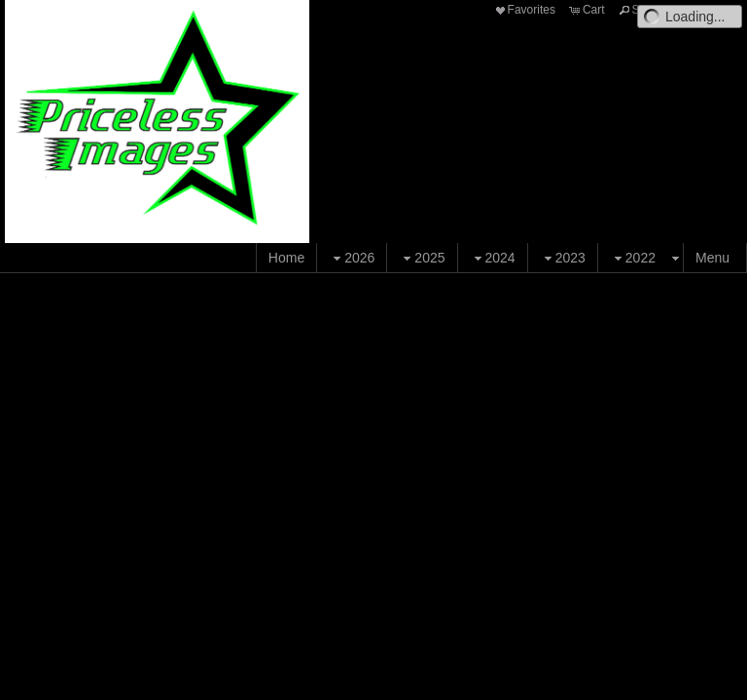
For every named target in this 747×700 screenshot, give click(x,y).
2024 (493, 258)
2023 (563, 258)
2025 (422, 258)
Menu (712, 258)
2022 (633, 258)
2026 (352, 258)
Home (286, 258)
